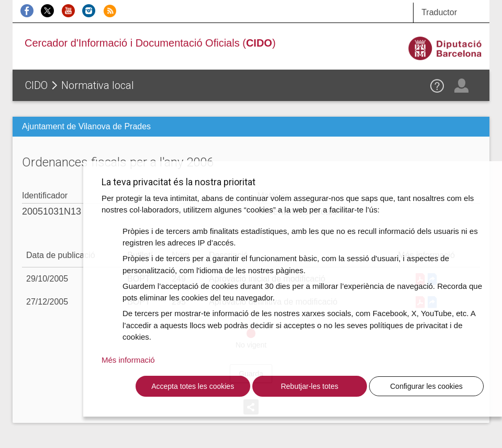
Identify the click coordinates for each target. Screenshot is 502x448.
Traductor (439, 12)
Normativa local (98, 85)
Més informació (128, 360)
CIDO (36, 85)
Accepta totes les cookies (193, 386)
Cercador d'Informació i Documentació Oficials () (150, 43)
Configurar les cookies (426, 386)
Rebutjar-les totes (309, 386)
